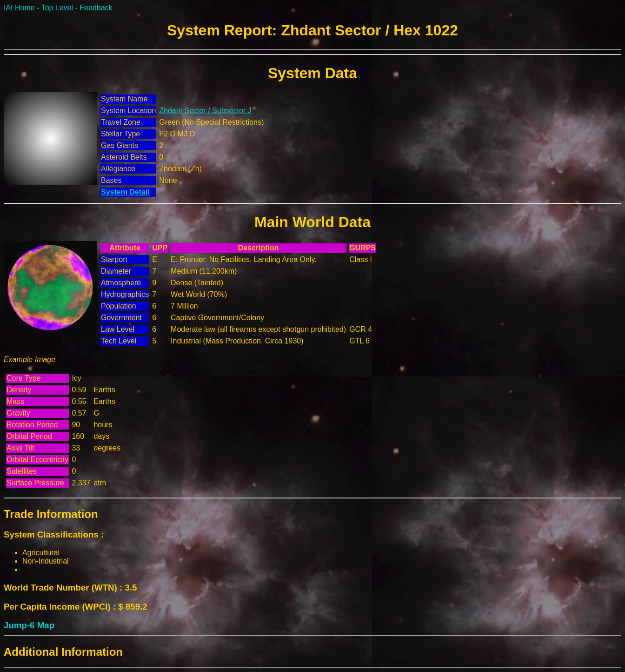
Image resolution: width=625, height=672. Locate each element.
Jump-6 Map (29, 625)
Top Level (57, 8)
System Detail (125, 192)
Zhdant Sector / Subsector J (205, 111)
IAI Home (19, 8)
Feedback (96, 8)
